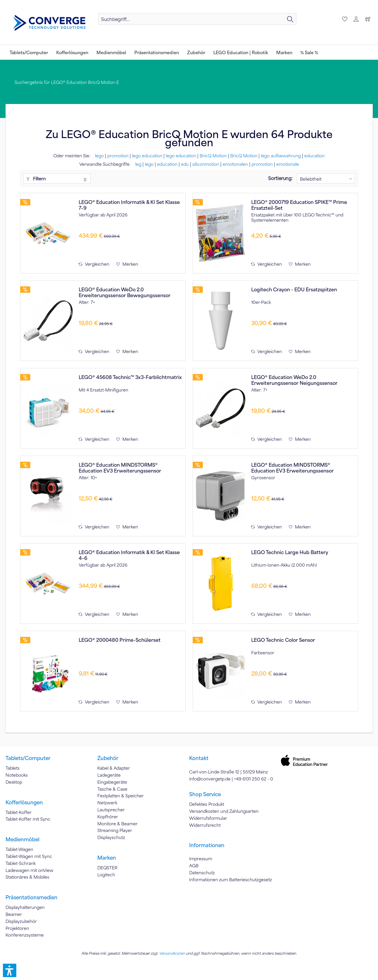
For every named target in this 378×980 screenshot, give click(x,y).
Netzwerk (107, 803)
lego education (147, 156)
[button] (10, 970)
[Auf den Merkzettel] (127, 264)
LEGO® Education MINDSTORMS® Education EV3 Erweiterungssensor (292, 468)
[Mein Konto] (356, 19)
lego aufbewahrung (281, 156)
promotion (118, 156)
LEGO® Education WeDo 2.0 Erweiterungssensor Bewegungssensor (125, 292)
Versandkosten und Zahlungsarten (224, 811)
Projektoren (17, 928)
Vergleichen (94, 264)
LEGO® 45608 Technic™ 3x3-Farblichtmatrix (130, 377)
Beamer (14, 914)
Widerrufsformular (208, 818)
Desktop (14, 782)
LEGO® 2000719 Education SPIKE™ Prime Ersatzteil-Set (299, 205)
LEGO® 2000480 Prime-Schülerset (120, 640)
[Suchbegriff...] (197, 19)
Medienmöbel (22, 839)
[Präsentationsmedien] (157, 52)
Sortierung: (280, 178)
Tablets (13, 768)
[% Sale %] (309, 52)
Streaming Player (115, 830)
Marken (107, 858)
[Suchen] (290, 19)
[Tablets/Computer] (29, 52)
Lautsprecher (111, 810)
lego (99, 156)
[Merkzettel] (344, 19)
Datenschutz (202, 873)
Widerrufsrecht (205, 825)
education (314, 156)
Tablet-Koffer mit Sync (28, 819)
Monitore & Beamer (117, 824)
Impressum (201, 859)
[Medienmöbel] (111, 52)
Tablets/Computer (28, 758)
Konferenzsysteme (25, 935)
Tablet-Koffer (19, 812)
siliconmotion (206, 164)
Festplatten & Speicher (121, 796)
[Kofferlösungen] (72, 52)
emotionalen (235, 164)
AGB (194, 866)
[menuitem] (197, 19)
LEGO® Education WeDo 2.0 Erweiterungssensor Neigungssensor (294, 380)
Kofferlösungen (24, 802)
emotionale (288, 164)
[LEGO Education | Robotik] (241, 52)
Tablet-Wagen (19, 849)
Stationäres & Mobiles (27, 877)
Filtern (36, 179)
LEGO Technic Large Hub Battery (290, 552)
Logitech (106, 875)
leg (138, 164)
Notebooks (17, 775)
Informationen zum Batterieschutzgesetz (231, 879)
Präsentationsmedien (31, 897)
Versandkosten (172, 953)
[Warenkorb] (368, 19)
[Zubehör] (196, 52)
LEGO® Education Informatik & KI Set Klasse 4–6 (129, 555)
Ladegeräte (109, 775)
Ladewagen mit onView (29, 870)
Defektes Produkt (207, 804)
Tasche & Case (112, 789)
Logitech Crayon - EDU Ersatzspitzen (294, 289)
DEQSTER (107, 868)
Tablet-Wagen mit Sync (29, 856)
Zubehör (108, 758)
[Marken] (284, 52)
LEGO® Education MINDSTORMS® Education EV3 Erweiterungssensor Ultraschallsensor (120, 468)
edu (185, 164)
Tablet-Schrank (21, 863)
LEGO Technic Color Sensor (283, 640)
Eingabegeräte (112, 782)
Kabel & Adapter (114, 768)
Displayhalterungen (25, 907)
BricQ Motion (213, 156)
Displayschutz (111, 837)
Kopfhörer (108, 817)
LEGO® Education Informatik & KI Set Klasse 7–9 (129, 205)
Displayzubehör (21, 921)
